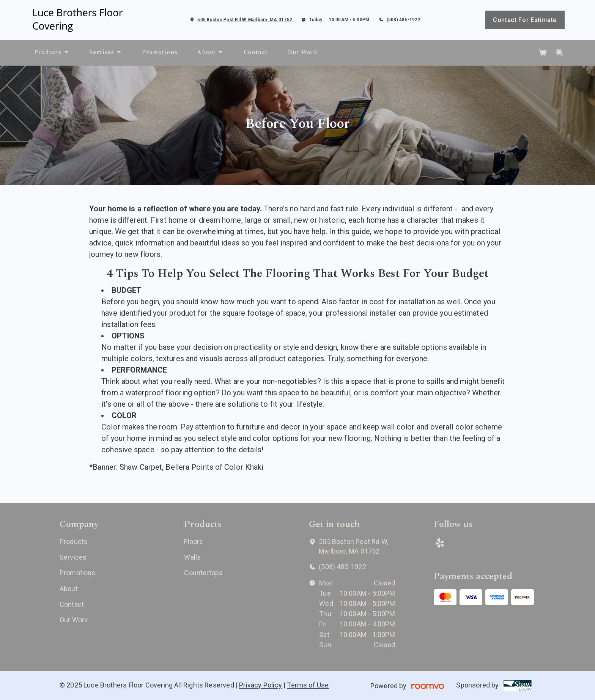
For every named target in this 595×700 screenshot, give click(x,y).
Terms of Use (308, 685)
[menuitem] (52, 53)
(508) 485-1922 (404, 20)
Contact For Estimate (525, 20)
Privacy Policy (261, 685)
